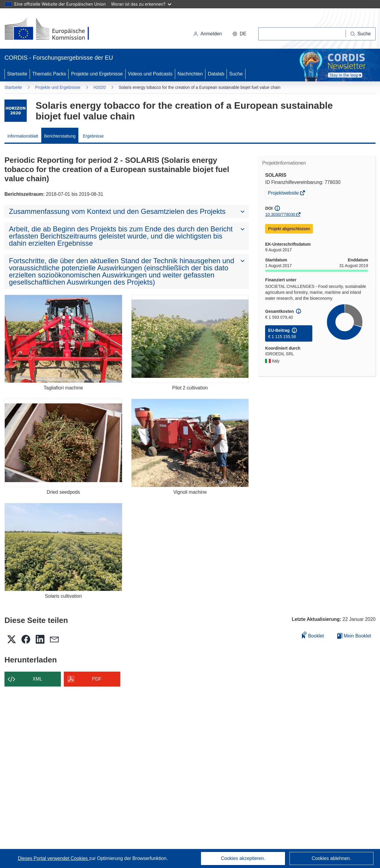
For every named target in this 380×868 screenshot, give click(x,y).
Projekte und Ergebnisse (97, 74)
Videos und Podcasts (150, 74)
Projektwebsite (284, 194)
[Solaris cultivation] (63, 547)
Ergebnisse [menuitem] (93, 136)
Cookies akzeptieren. (243, 858)
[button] (239, 34)
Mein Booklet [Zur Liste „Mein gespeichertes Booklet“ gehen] (354, 636)
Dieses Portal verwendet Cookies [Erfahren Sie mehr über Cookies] (53, 858)
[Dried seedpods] (63, 443)
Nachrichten (190, 74)
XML (38, 679)
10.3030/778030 (280, 214)
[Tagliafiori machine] (63, 339)
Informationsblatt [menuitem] (23, 136)
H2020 (100, 87)
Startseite (17, 74)
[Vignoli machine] (190, 443)
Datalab (216, 74)
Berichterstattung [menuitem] (60, 136)
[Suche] (361, 34)
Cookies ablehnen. (331, 858)
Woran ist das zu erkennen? (141, 4)
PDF (97, 679)
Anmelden (208, 34)
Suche (236, 74)
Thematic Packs (49, 74)
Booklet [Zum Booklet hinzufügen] (313, 635)
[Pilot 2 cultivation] (190, 339)
